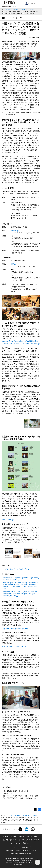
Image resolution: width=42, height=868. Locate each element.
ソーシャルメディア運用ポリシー (21, 843)
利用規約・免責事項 (33, 837)
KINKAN (15, 230)
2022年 (32, 9)
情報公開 (22, 837)
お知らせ (24, 9)
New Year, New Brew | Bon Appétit (16, 569)
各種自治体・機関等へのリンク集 (21, 854)
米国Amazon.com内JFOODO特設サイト (17, 629)
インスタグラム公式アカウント (14, 647)
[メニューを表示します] (39, 4)
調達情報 (14, 837)
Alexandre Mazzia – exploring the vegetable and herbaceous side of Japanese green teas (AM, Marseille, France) (20, 593)
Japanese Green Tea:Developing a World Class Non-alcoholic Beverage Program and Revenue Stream (21, 342)
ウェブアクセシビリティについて (29, 840)
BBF (13, 264)
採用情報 (6, 837)
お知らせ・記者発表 (12, 9)
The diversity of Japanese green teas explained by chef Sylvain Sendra (21, 579)
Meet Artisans (8, 519)
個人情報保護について (10, 840)
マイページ (30, 4)
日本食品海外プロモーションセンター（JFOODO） (21, 850)
